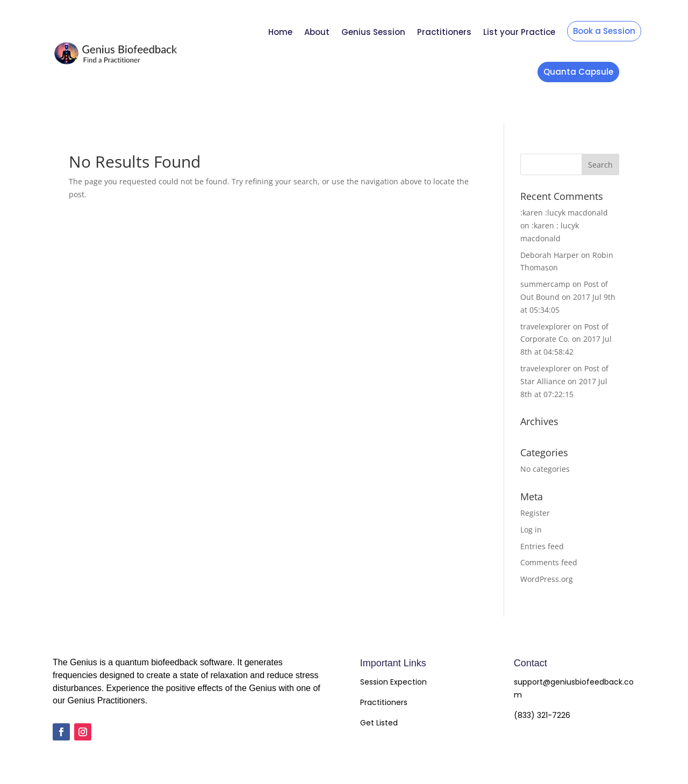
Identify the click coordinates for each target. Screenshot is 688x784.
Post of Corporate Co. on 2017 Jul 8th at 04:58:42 (566, 339)
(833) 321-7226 (542, 715)
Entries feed (542, 546)
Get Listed (379, 723)
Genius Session (373, 32)
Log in (531, 530)
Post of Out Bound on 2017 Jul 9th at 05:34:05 (568, 297)
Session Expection (393, 682)
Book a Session (604, 31)
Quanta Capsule (578, 72)
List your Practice (519, 32)
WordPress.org (547, 579)
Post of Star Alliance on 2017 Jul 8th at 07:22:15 (564, 381)
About (317, 32)
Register (535, 513)
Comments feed (549, 562)
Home (280, 32)
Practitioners (444, 32)
